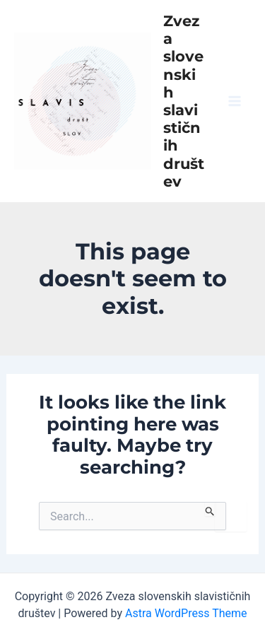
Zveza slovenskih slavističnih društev (184, 101)
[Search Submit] (210, 509)
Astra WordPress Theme (186, 613)
